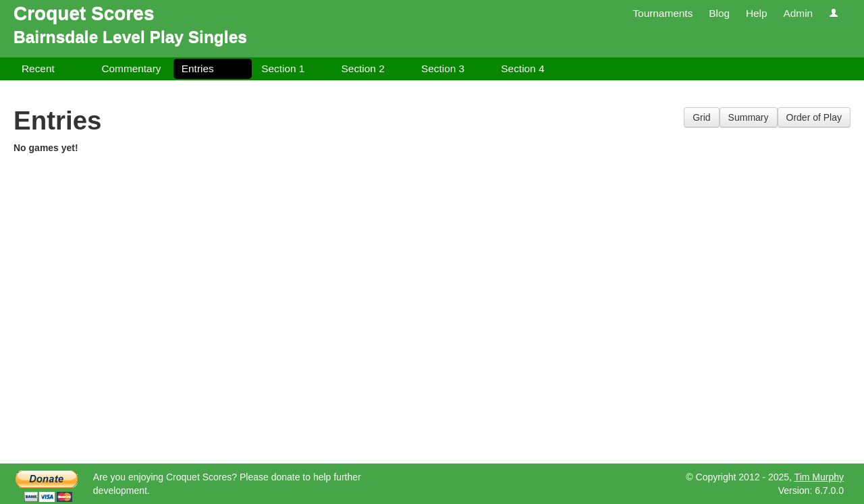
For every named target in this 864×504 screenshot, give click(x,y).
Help (757, 13)
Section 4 (522, 68)
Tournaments (663, 13)
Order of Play (814, 117)
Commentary (131, 68)
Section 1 (283, 68)
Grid (701, 117)
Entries (198, 68)
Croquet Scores (84, 13)
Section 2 (363, 68)
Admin (798, 13)
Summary (749, 117)
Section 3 (443, 68)
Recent (38, 68)
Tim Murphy (819, 477)
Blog (719, 13)
